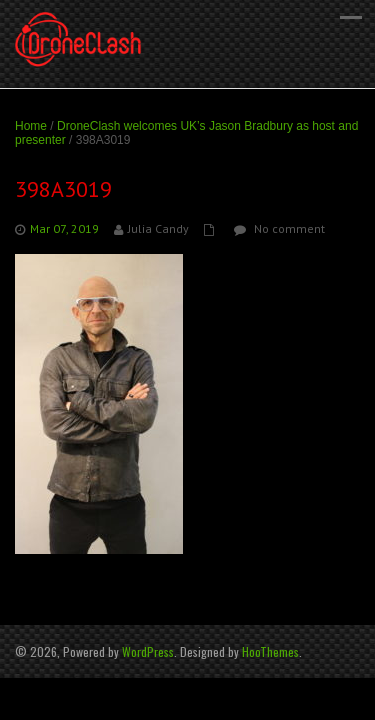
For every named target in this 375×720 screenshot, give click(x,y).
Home (31, 126)
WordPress (148, 651)
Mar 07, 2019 (64, 228)
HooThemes (270, 651)
